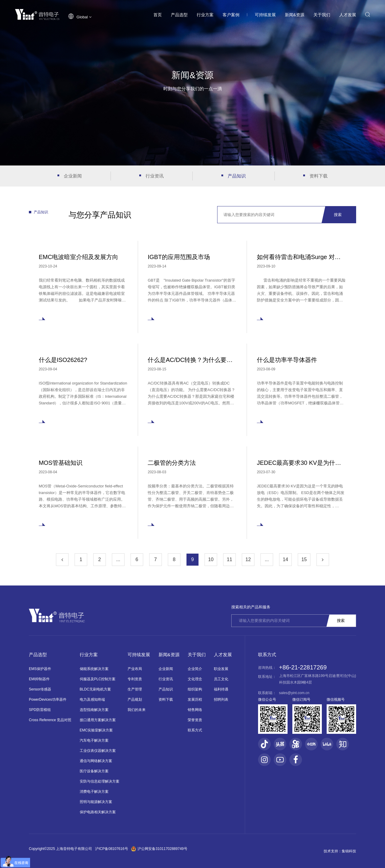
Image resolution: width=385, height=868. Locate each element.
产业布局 (135, 669)
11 (229, 559)
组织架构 (195, 689)
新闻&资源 (295, 15)
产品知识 (237, 176)
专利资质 (135, 679)
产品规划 (135, 700)
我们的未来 (137, 710)
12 (248, 559)
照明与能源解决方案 (96, 802)
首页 (158, 15)
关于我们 (322, 15)
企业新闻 (73, 176)
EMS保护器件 (40, 669)
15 (304, 559)
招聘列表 (221, 700)
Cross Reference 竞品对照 (50, 720)
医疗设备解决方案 (94, 771)
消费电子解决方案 (94, 792)
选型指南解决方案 (94, 710)
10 (211, 559)
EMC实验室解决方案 (96, 730)
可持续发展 (265, 15)
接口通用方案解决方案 (98, 720)
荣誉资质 (195, 720)
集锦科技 (349, 851)
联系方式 (195, 730)
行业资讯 (155, 176)
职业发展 (221, 669)
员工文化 (221, 679)
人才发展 (348, 15)
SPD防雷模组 (40, 710)
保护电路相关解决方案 (98, 812)
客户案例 (231, 15)
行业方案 (205, 15)
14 (285, 559)
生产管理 (135, 689)
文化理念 (195, 679)
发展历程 (195, 700)
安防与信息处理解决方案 (100, 781)
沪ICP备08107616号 (111, 849)
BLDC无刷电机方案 (95, 689)
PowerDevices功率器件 (48, 700)
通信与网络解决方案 (96, 761)
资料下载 (319, 176)
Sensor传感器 (40, 689)
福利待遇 (221, 689)
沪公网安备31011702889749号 (159, 849)
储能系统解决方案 (94, 669)
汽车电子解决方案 (94, 740)
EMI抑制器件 (39, 679)
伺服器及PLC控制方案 (98, 679)
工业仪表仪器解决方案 (98, 751)
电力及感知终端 (92, 700)
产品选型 (179, 15)
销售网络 (195, 710)
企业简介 (195, 669)
